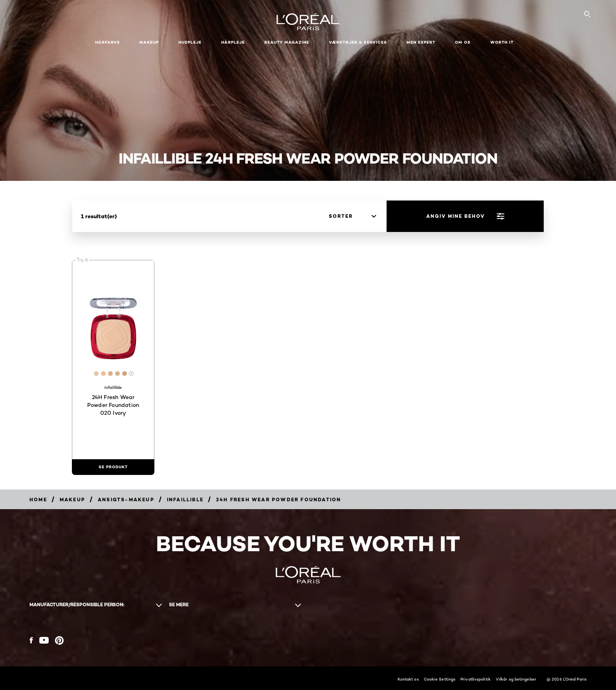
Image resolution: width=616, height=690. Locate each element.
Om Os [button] (463, 42)
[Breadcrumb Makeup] (72, 500)
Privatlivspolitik (476, 679)
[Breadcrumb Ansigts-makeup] (126, 500)
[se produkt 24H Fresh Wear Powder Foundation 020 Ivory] (113, 467)
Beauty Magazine (287, 42)
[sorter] (352, 216)
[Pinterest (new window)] (59, 640)
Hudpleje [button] (190, 42)
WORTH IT (502, 42)
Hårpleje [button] (233, 42)
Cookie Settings (440, 679)
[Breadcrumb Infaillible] (185, 500)
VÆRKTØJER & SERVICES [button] (358, 42)
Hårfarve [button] (107, 42)
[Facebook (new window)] (31, 640)
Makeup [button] (149, 42)
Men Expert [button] (421, 42)
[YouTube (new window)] (44, 640)
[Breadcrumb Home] (38, 500)
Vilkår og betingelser (516, 679)
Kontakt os (408, 679)
